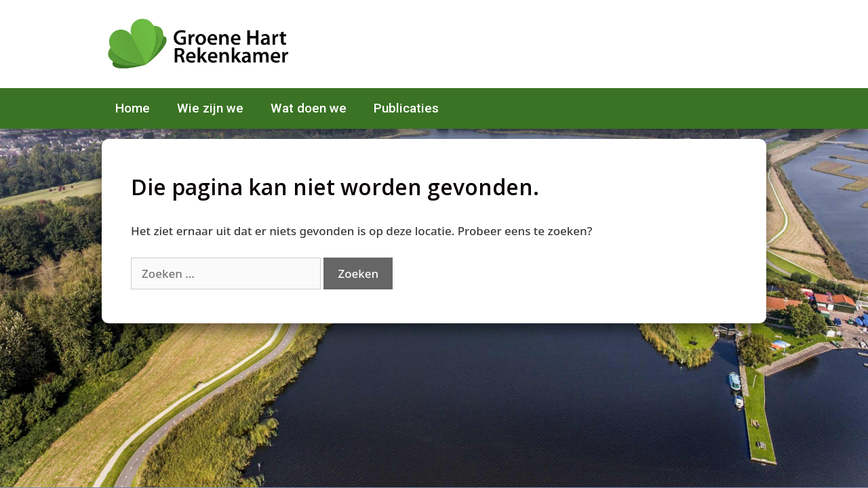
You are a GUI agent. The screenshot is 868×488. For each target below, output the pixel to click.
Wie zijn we (210, 108)
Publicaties (406, 108)
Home (133, 108)
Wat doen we (309, 108)
